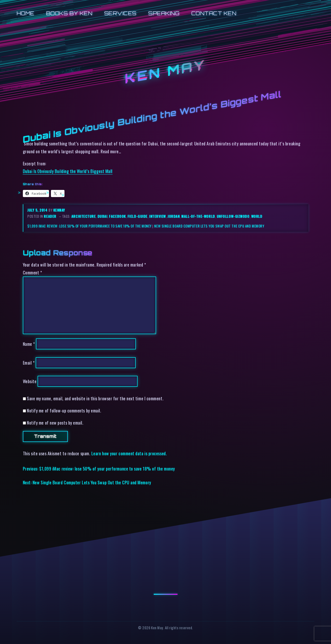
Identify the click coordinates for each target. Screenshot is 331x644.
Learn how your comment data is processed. (129, 453)
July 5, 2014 (38, 210)
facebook (117, 216)
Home (26, 13)
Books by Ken (69, 13)
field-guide (138, 216)
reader (50, 216)
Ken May (165, 72)
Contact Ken (214, 13)
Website (30, 381)
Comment (32, 272)
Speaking (164, 13)
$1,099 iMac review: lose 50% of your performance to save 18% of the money (89, 226)
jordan (174, 216)
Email (29, 363)
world (257, 216)
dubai (103, 216)
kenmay (59, 210)
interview (158, 216)
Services (120, 13)
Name (29, 344)
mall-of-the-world (198, 216)
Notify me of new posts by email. (55, 423)
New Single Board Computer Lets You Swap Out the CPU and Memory (209, 226)
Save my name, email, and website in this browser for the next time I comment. (95, 398)
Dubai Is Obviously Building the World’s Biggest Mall (68, 171)
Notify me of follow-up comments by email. (64, 410)
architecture (84, 216)
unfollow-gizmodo (233, 216)
